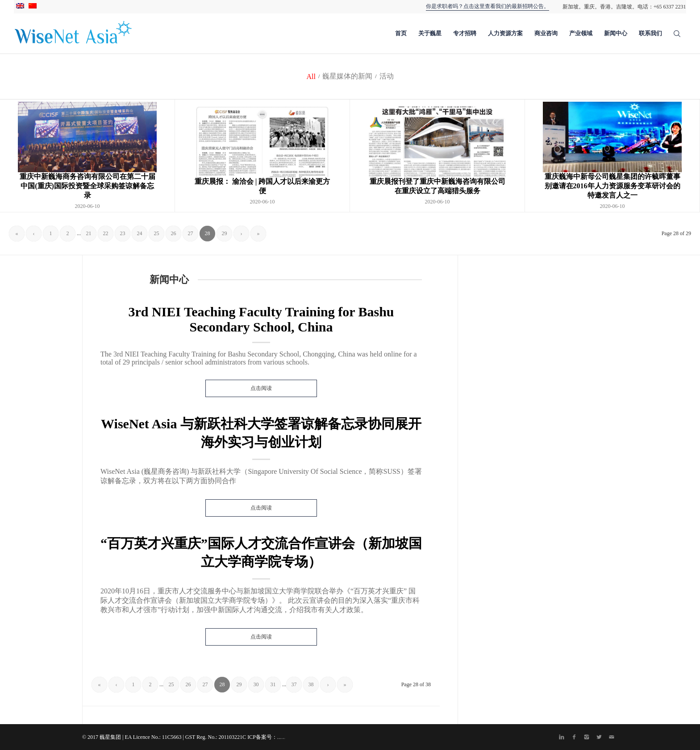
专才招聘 (465, 33)
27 (191, 233)
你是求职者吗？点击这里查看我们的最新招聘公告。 (487, 6)
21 (89, 233)
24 (140, 233)
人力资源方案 (505, 33)
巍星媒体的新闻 (347, 76)
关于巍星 (430, 33)
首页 (401, 33)
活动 (387, 76)
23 (123, 233)
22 (106, 233)
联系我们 (650, 33)
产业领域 (581, 33)
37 (294, 684)
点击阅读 (261, 388)
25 (157, 233)
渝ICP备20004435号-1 (281, 738)
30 (256, 684)
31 (273, 684)
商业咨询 (546, 33)
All (311, 77)
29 (225, 233)
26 (174, 233)
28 (208, 233)
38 (311, 684)
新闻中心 (616, 33)
